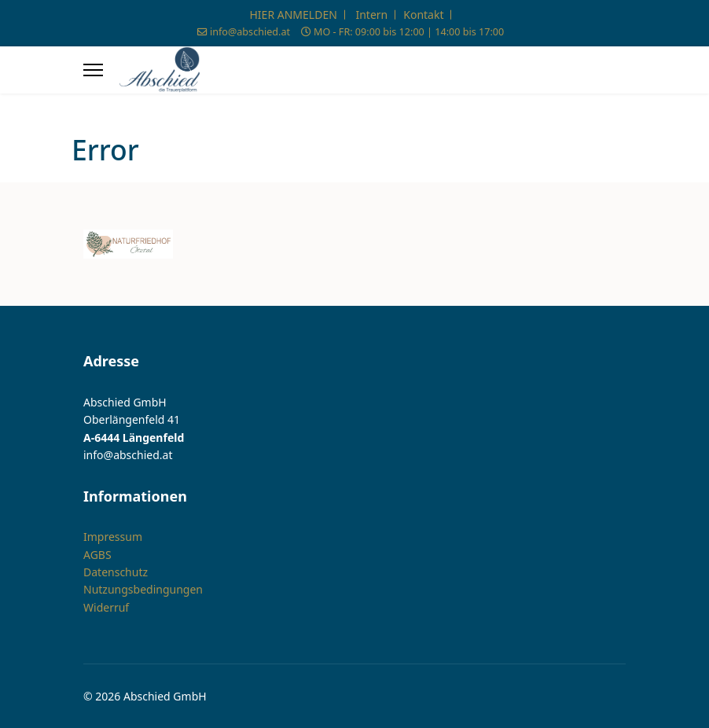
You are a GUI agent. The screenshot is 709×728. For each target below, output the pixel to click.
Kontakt (423, 15)
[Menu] (93, 70)
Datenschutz (116, 572)
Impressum (113, 537)
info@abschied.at (250, 32)
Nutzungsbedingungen (143, 589)
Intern (371, 15)
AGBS (97, 554)
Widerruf (106, 607)
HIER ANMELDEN (294, 15)
